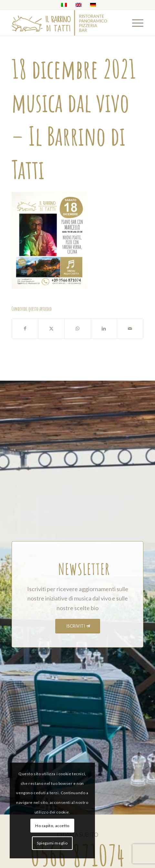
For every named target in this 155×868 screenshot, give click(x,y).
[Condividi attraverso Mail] (130, 329)
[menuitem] (134, 23)
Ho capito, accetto (52, 826)
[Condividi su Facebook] (25, 329)
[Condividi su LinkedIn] (104, 329)
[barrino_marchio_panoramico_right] (64, 23)
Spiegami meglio (52, 843)
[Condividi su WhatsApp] (77, 329)
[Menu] (134, 23)
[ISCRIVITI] (78, 626)
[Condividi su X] (51, 329)
